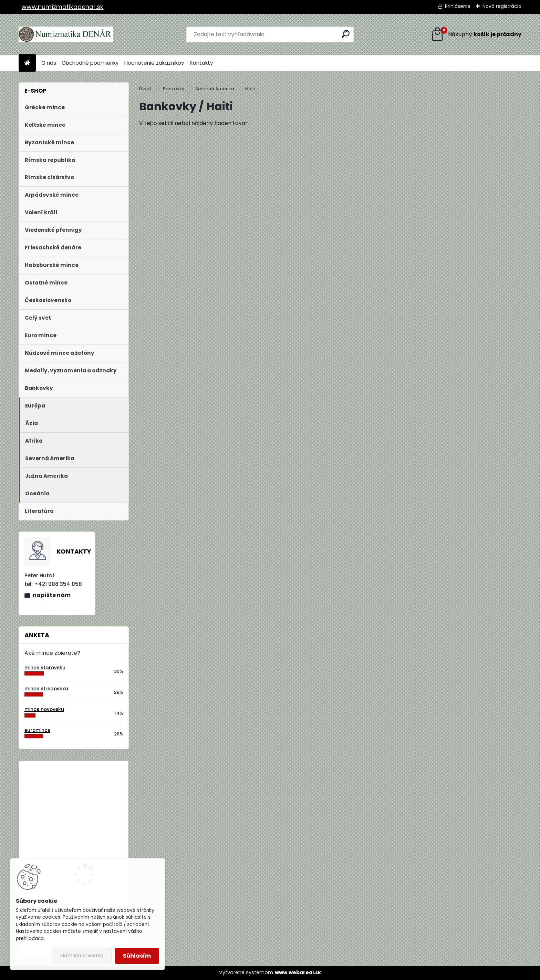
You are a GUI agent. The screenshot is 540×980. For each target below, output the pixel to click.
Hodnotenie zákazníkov (154, 63)
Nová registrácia (502, 6)
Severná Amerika (215, 89)
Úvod (145, 89)
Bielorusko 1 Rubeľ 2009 (92, 794)
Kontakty (201, 63)
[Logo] (66, 34)
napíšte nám (52, 595)
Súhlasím (137, 956)
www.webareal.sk (298, 972)
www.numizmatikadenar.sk (62, 7)
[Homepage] (27, 63)
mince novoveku (44, 709)
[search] (346, 34)
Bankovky (174, 89)
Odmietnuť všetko (82, 956)
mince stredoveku (46, 689)
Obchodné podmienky (90, 63)
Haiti (250, 89)
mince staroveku (45, 668)
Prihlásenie (458, 6)
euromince (37, 730)
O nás (49, 63)
